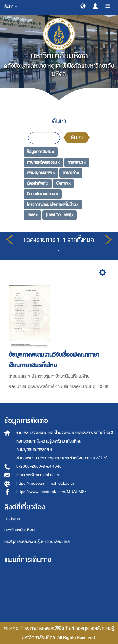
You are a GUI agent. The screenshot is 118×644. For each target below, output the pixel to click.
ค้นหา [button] (11, 6)
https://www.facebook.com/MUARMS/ (51, 492)
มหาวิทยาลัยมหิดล (19, 530)
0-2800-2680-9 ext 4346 (39, 466)
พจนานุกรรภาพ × (41, 173)
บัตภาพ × (63, 183)
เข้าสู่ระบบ (12, 519)
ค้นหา (77, 138)
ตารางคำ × (71, 173)
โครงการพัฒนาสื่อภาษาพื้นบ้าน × (53, 204)
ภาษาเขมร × (77, 162)
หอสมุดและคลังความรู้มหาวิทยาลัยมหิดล (37, 542)
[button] (83, 6)
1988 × (32, 215)
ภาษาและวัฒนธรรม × (43, 162)
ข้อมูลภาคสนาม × (40, 152)
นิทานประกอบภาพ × (42, 194)
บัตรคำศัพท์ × (37, 183)
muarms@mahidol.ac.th (38, 475)
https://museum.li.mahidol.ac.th (45, 483)
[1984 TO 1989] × (60, 215)
